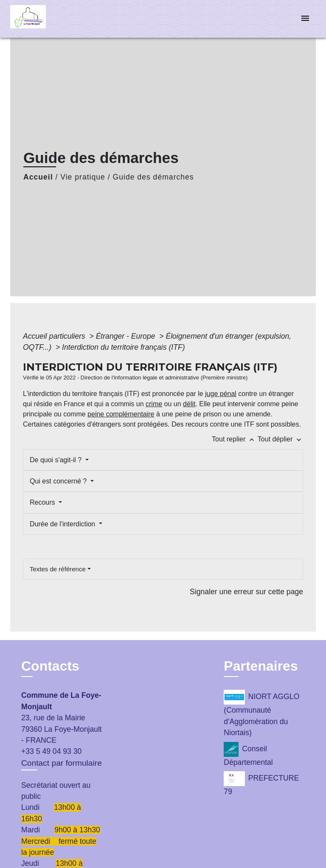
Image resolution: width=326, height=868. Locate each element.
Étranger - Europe (127, 336)
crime (154, 404)
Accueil (38, 177)
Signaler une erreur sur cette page (246, 592)
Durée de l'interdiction (63, 524)
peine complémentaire (121, 414)
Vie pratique (83, 177)
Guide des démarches (153, 177)
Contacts (50, 666)
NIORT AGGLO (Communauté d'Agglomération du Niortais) (261, 713)
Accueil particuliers (55, 336)
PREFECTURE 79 (261, 784)
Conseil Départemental (248, 754)
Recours (43, 502)
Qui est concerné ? (59, 481)
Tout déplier (280, 439)
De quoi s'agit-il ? (57, 460)
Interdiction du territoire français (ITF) (123, 347)
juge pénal (221, 394)
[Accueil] (42, 19)
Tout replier (235, 439)
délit (189, 404)
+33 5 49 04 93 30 (51, 751)
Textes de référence (58, 569)
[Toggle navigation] (305, 19)
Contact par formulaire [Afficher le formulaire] (62, 763)
